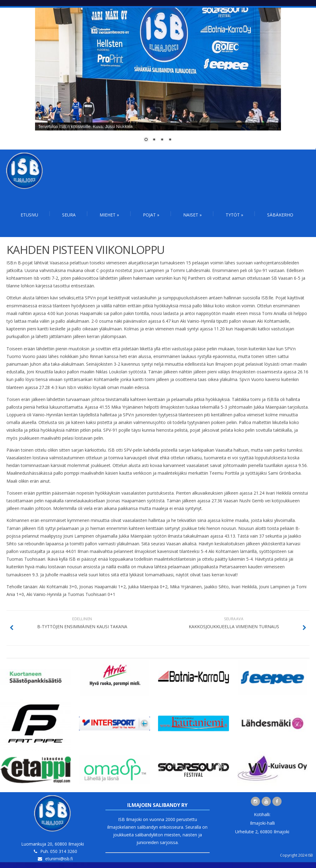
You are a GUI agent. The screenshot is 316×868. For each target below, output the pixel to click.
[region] (158, 79)
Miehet (109, 215)
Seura (69, 215)
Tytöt (234, 215)
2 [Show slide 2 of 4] (154, 140)
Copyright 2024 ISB (296, 855)
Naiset (192, 215)
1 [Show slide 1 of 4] (146, 140)
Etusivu (29, 215)
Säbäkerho (280, 215)
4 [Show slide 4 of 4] (170, 140)
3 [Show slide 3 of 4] (162, 140)
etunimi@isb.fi (59, 859)
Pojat (151, 215)
